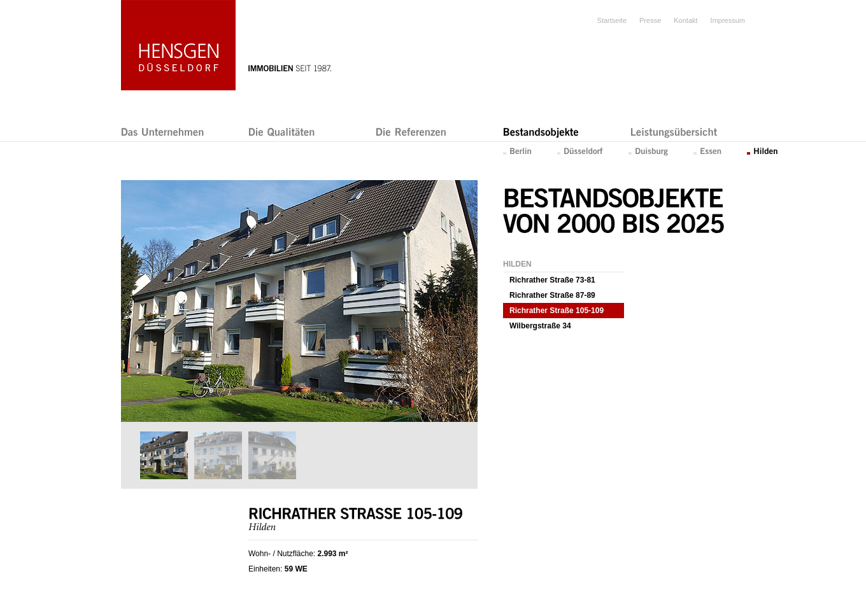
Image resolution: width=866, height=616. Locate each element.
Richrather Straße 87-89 (552, 295)
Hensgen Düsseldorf (178, 45)
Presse (650, 20)
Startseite (612, 20)
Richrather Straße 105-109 (557, 311)
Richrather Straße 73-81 (552, 280)
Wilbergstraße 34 (540, 326)
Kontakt (685, 20)
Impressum (728, 20)
